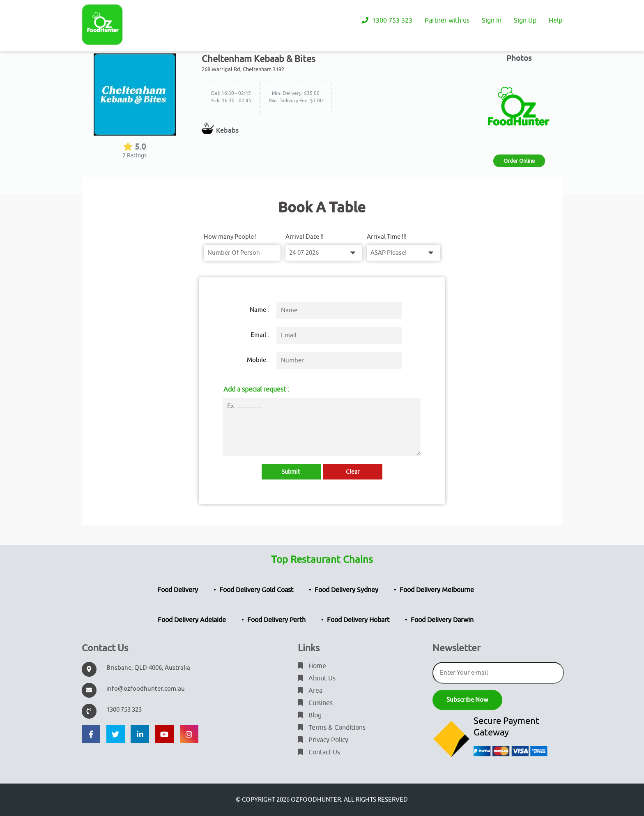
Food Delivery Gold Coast (256, 590)
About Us (317, 678)
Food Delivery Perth (276, 620)
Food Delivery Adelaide (192, 620)
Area (310, 691)
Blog (310, 715)
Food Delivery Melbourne (437, 590)
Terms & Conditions (332, 728)
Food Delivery (178, 590)
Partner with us (447, 21)
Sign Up (525, 21)
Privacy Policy (323, 740)
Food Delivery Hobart (358, 620)
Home (312, 666)
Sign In (492, 21)
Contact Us (319, 752)
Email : (260, 335)
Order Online (519, 161)
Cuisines (315, 703)
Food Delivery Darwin (442, 620)
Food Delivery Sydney (346, 590)
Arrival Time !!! (387, 237)
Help (555, 21)
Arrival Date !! (305, 237)
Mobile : (258, 360)
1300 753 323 (387, 21)
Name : (259, 310)
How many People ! (230, 237)
